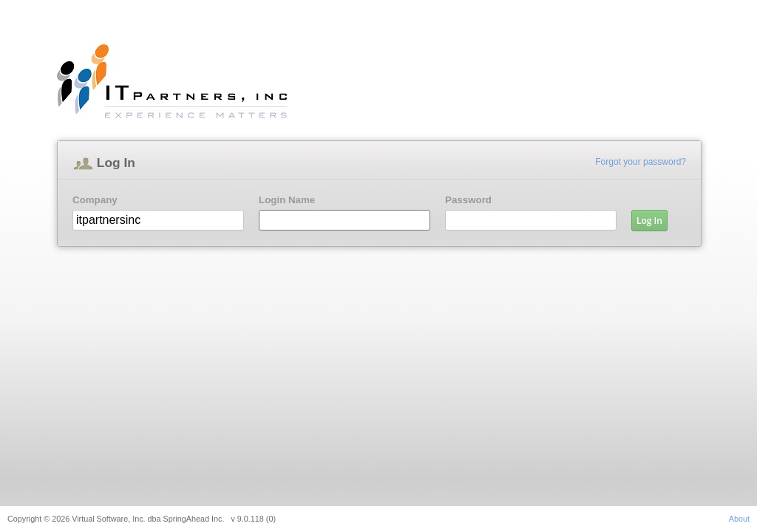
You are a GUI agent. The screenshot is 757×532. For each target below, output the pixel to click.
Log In (649, 221)
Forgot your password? (641, 162)
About (739, 519)
